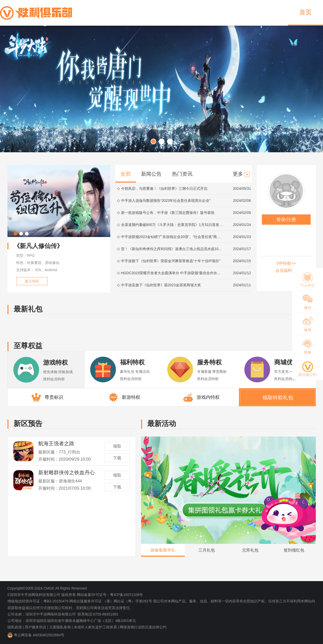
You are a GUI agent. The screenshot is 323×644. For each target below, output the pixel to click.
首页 (306, 12)
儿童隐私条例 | (61, 627)
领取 (117, 446)
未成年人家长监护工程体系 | (96, 627)
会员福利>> (286, 271)
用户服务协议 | (36, 627)
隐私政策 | (16, 627)
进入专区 (32, 281)
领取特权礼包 (278, 397)
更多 (241, 174)
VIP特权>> (286, 263)
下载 (117, 458)
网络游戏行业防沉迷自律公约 (143, 627)
